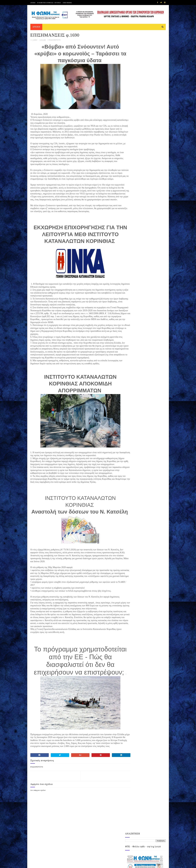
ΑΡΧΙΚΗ (33, 3)
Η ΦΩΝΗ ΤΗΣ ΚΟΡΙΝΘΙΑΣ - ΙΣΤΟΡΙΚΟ (49, 3)
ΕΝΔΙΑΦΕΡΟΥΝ (54, 41)
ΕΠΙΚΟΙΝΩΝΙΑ (67, 3)
